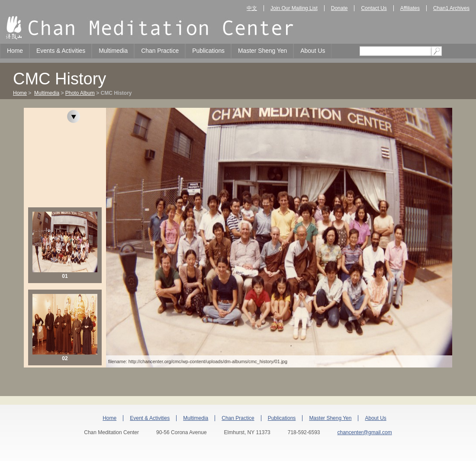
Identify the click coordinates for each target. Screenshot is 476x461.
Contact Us (374, 8)
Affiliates (410, 8)
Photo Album (80, 93)
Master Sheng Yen (262, 51)
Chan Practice (160, 51)
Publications (208, 51)
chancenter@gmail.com (364, 432)
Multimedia (113, 51)
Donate (339, 8)
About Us (313, 51)
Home (15, 51)
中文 (252, 8)
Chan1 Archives (451, 8)
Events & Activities (61, 51)
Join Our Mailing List (294, 8)
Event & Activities (150, 418)
